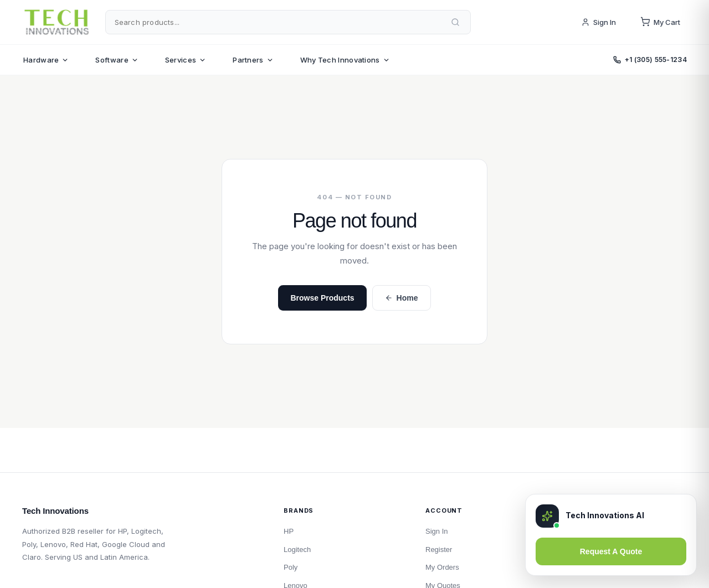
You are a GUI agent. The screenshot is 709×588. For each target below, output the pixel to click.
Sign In (598, 22)
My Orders (442, 567)
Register (439, 550)
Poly (291, 567)
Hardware (46, 60)
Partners (253, 60)
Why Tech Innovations (345, 60)
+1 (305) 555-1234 (650, 60)
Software (117, 60)
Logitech (297, 550)
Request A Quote (611, 551)
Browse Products (322, 298)
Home (402, 298)
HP (289, 531)
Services (186, 60)
